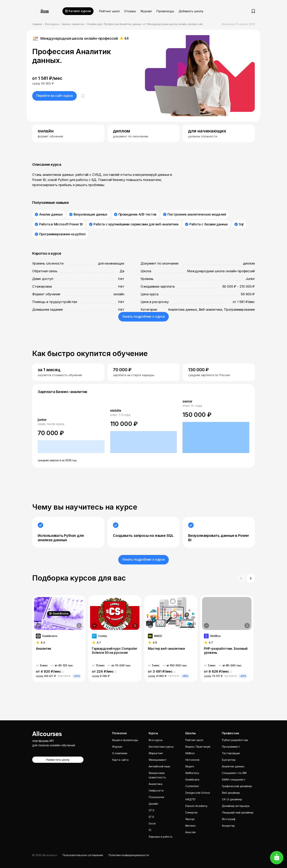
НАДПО (190, 799)
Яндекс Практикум (198, 747)
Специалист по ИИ (234, 773)
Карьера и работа (160, 837)
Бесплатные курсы (161, 747)
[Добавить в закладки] (79, 626)
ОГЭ (151, 810)
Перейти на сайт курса (54, 96)
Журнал (146, 11)
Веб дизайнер (231, 793)
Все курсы (52, 24)
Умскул (190, 819)
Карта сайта (120, 760)
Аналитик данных (233, 766)
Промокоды (165, 11)
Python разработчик (235, 740)
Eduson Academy (196, 806)
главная (37, 24)
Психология (156, 797)
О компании (120, 753)
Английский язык (159, 766)
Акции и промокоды (125, 740)
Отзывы (130, 11)
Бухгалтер (229, 760)
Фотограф (229, 819)
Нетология (192, 760)
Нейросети (156, 791)
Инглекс (191, 826)
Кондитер (228, 826)
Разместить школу (58, 760)
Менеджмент (158, 760)
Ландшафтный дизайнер (238, 812)
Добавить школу (191, 11)
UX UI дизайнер (232, 799)
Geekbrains (192, 780)
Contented (192, 786)
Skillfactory (192, 773)
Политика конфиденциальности (129, 855)
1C (150, 830)
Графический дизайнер (237, 786)
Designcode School (198, 793)
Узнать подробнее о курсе (143, 316)
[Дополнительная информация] (38, 626)
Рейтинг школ (109, 11)
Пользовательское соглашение (83, 855)
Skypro (190, 766)
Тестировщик (231, 753)
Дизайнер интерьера (236, 806)
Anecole (190, 832)
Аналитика (155, 784)
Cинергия (191, 812)
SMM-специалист (234, 780)
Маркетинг (156, 753)
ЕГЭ (151, 817)
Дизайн (153, 804)
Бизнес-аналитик (73, 24)
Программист (231, 747)
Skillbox (190, 753)
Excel (152, 823)
